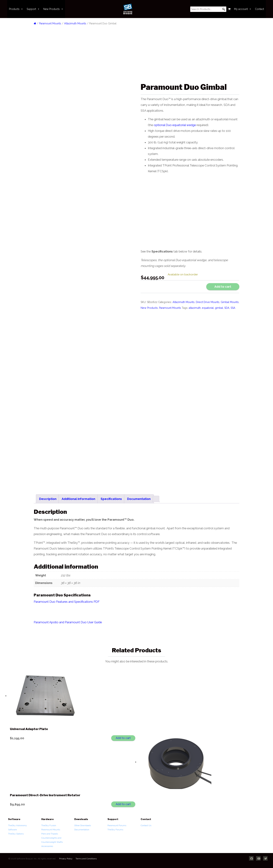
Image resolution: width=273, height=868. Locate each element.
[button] (224, 9)
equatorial (208, 308)
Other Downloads (83, 824)
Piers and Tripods (50, 832)
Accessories (47, 844)
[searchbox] (208, 9)
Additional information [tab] (78, 497)
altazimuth (195, 308)
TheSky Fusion (49, 824)
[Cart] (229, 9)
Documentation (82, 828)
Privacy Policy (66, 857)
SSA (233, 308)
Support (33, 9)
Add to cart (223, 287)
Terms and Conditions (86, 857)
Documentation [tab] (139, 497)
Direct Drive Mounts (208, 302)
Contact (259, 9)
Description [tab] (48, 497)
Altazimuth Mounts (75, 23)
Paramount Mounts (50, 23)
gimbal (219, 308)
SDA (227, 308)
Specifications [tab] (111, 497)
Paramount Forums (117, 824)
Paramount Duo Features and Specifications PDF (67, 600)
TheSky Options (16, 832)
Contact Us (146, 824)
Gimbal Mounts (230, 302)
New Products (53, 9)
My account (243, 9)
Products (16, 9)
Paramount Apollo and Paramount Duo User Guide (68, 620)
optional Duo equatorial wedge (175, 125)
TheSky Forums (115, 828)
